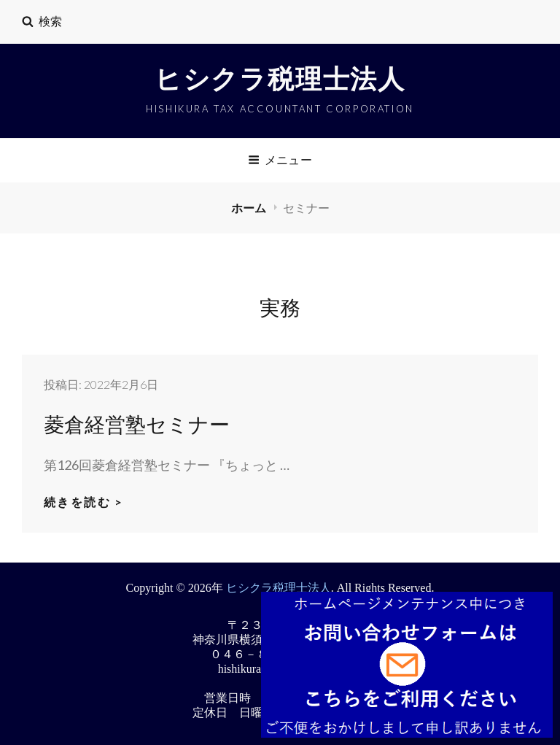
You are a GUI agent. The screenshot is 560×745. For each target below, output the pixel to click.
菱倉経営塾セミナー (137, 424)
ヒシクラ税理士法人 (280, 80)
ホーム (250, 208)
